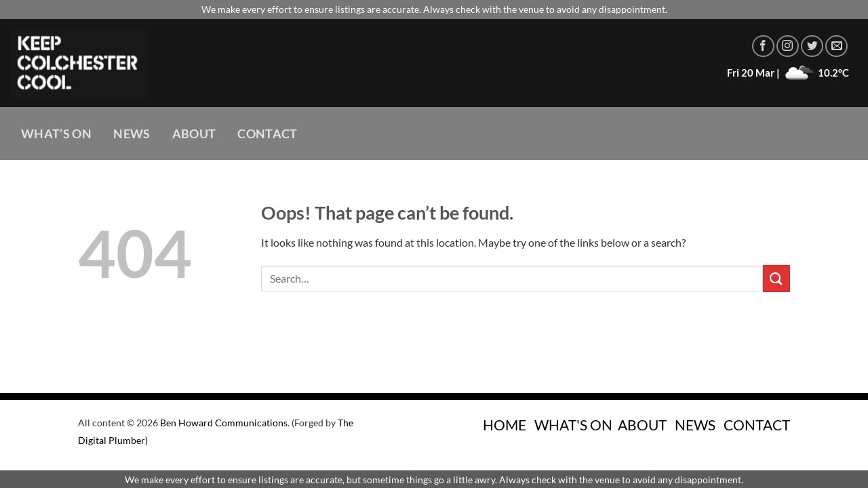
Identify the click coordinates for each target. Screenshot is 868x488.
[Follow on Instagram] (788, 46)
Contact (267, 134)
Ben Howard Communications (224, 423)
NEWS (695, 425)
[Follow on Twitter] (812, 46)
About (194, 134)
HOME (505, 425)
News (132, 134)
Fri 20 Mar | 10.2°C (788, 73)
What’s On (56, 134)
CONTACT (757, 425)
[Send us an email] (836, 46)
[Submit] (776, 278)
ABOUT (642, 425)
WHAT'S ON (573, 425)
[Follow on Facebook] (763, 46)
